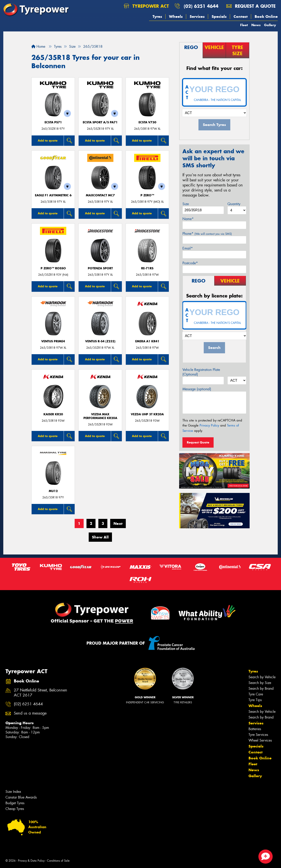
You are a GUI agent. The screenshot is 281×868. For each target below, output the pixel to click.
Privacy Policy (209, 425)
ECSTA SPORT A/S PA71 (100, 122)
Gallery (270, 25)
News (256, 25)
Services (197, 16)
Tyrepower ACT (146, 6)
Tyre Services (258, 735)
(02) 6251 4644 (201, 6)
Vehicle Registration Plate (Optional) (201, 372)
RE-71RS (147, 268)
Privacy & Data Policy (31, 861)
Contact (241, 16)
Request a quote (251, 6)
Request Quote (198, 442)
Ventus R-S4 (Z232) (100, 341)
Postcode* (190, 263)
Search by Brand (261, 688)
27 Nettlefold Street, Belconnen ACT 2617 (41, 693)
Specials (219, 16)
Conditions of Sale (58, 861)
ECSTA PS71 (53, 122)
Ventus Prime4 (53, 341)
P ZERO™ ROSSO (53, 268)
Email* (188, 248)
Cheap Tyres (15, 809)
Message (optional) (197, 389)
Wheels (176, 16)
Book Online (266, 16)
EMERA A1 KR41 (147, 341)
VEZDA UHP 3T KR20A (147, 414)
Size (186, 204)
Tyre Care (256, 694)
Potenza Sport (100, 268)
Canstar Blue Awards (21, 797)
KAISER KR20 (53, 414)
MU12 (53, 491)
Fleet (244, 25)
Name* (188, 219)
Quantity (234, 204)
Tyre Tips (255, 700)
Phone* (207, 234)
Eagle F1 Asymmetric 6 (53, 195)
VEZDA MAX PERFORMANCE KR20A (100, 416)
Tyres (157, 16)
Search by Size (260, 683)
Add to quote (48, 140)
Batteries (255, 729)
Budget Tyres (15, 803)
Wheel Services (260, 740)
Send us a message (30, 713)
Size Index (13, 792)
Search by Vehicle (262, 677)
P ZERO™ (147, 195)
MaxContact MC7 (100, 195)
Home (38, 46)
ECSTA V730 (147, 122)
